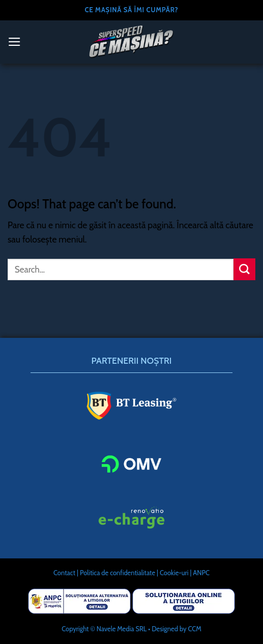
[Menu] (14, 42)
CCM (194, 629)
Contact (64, 573)
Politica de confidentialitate (118, 573)
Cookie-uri (174, 573)
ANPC (201, 573)
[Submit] (244, 269)
